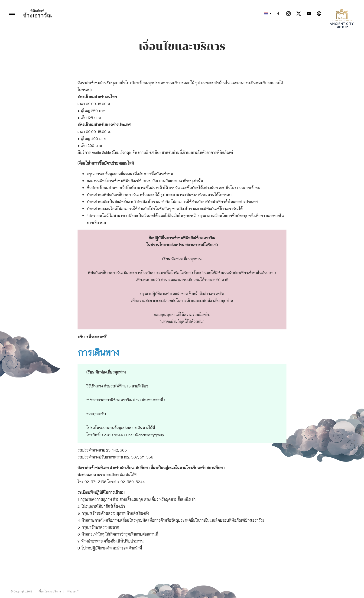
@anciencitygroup (149, 434)
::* (77, 591)
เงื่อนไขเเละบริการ (50, 591)
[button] (266, 14)
